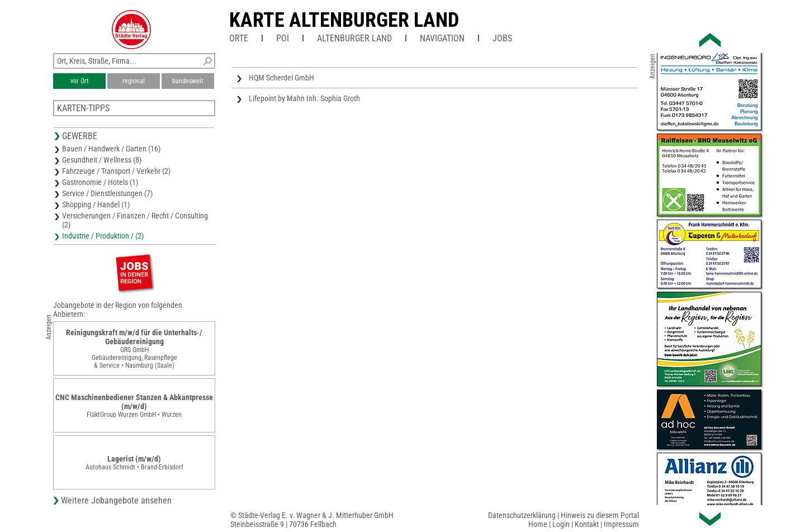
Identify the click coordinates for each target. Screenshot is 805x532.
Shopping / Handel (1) (96, 205)
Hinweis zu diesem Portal (600, 515)
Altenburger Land (354, 38)
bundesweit (188, 81)
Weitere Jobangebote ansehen (116, 500)
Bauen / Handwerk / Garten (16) (111, 149)
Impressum (621, 524)
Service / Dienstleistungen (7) (107, 193)
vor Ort (80, 81)
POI (283, 38)
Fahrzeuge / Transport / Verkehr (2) (116, 171)
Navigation (442, 38)
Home (538, 524)
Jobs (502, 38)
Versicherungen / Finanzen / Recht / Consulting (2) (135, 220)
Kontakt (587, 524)
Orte (239, 38)
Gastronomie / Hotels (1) (100, 182)
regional (134, 81)
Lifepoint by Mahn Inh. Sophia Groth (304, 98)
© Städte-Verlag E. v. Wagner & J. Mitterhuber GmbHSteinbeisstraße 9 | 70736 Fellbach (312, 520)
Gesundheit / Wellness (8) (102, 160)
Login (561, 524)
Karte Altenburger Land (344, 20)
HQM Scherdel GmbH (281, 78)
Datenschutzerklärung (522, 515)
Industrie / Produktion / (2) (103, 236)
